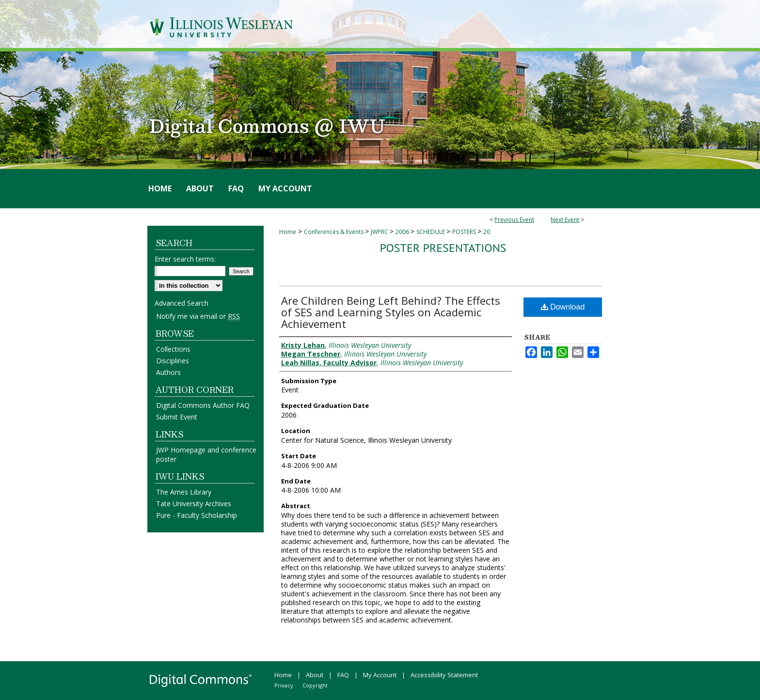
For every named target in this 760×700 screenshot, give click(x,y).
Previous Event (514, 220)
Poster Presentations (443, 248)
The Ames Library (184, 492)
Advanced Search (182, 303)
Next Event (565, 220)
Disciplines (173, 361)
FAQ (343, 675)
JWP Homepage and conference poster (206, 454)
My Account (380, 675)
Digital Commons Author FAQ (203, 405)
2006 (403, 232)
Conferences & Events (334, 232)
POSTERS (465, 232)
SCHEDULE (431, 232)
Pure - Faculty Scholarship (197, 515)
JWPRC (380, 232)
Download (563, 307)
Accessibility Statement (444, 675)
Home (288, 232)
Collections (173, 349)
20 (487, 232)
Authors (168, 372)
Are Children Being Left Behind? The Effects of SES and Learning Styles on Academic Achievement (391, 312)
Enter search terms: (185, 259)
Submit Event (177, 417)
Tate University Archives (194, 504)
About (315, 675)
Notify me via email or (198, 316)
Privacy (284, 685)
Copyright (315, 685)
